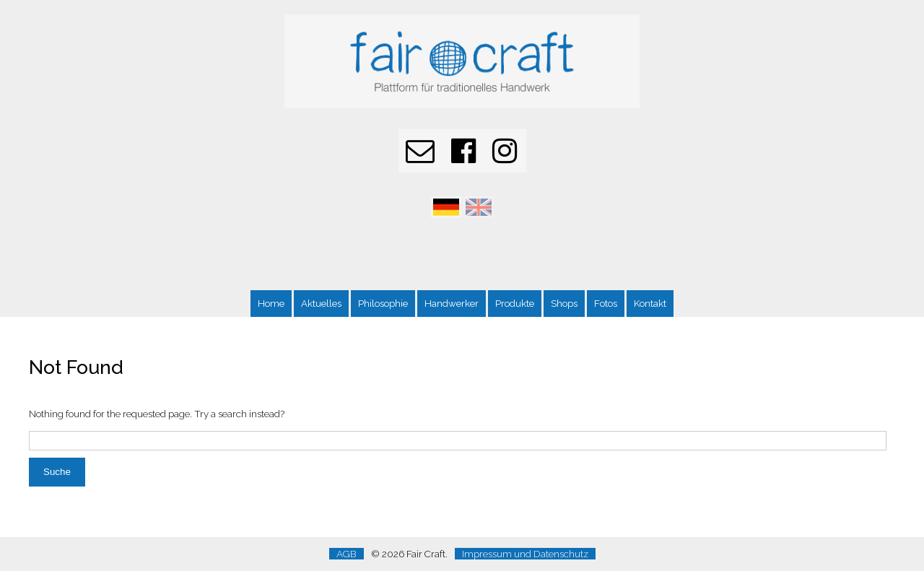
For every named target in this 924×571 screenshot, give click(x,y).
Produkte (515, 303)
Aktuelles (321, 303)
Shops (564, 303)
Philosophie (383, 303)
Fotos (606, 303)
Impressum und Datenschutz (525, 554)
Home (271, 303)
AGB (346, 554)
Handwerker (452, 303)
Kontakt (650, 303)
